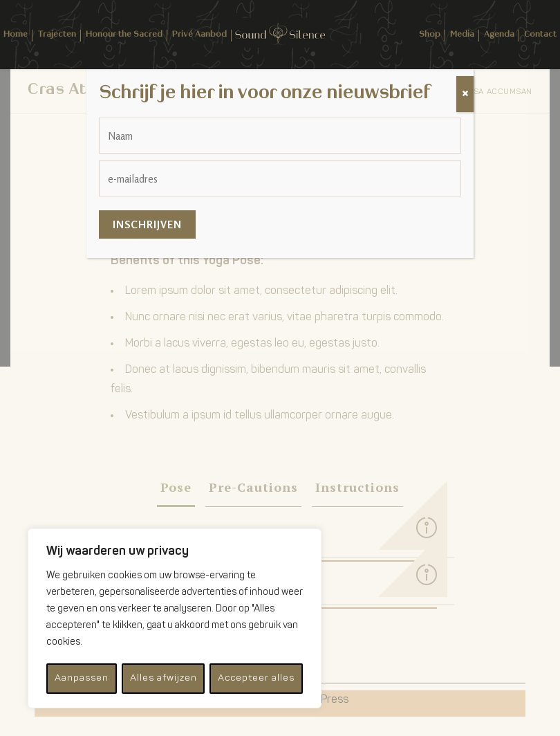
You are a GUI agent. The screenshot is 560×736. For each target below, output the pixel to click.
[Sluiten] (465, 94)
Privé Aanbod (199, 34)
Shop (430, 34)
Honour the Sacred (124, 34)
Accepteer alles (256, 678)
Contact (540, 34)
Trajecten (57, 34)
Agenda (499, 34)
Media (462, 34)
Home (16, 34)
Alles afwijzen (162, 678)
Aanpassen (81, 678)
